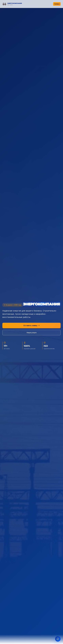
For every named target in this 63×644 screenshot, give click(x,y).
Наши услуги (32, 333)
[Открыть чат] (58, 639)
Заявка (57, 4)
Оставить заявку (32, 325)
